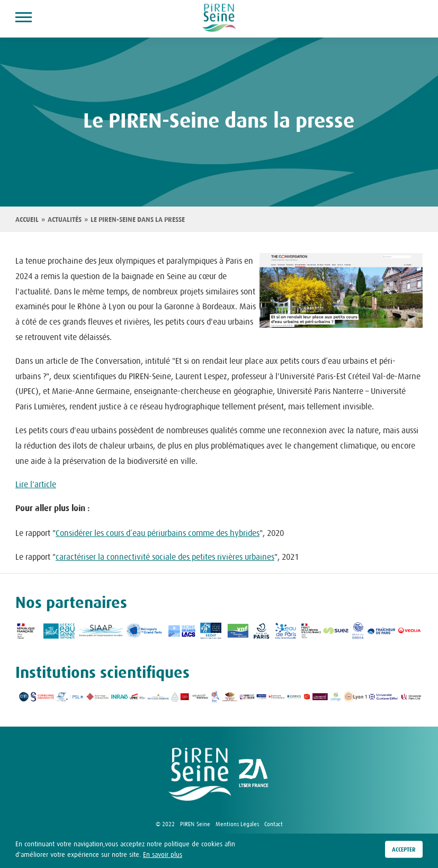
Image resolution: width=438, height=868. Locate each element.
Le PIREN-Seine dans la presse (138, 220)
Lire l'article (36, 484)
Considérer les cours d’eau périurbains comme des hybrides (158, 533)
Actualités (65, 220)
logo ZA (254, 774)
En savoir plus (163, 854)
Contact (274, 824)
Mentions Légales (237, 824)
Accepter (404, 849)
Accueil (27, 220)
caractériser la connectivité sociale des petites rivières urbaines (165, 557)
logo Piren (200, 774)
